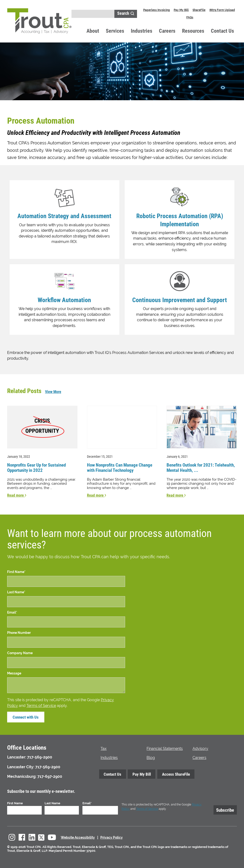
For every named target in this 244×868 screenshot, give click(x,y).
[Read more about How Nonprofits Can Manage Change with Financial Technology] (122, 451)
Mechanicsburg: (22, 776)
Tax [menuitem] (104, 748)
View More (53, 392)
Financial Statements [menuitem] (165, 748)
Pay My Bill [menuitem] (181, 10)
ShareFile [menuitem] (199, 10)
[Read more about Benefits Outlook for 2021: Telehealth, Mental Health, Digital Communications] (202, 451)
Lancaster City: (21, 766)
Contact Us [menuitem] (112, 773)
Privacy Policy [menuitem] (112, 836)
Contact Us (222, 31)
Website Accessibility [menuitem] (78, 836)
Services (115, 31)
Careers (167, 31)
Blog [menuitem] (151, 756)
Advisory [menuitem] (200, 748)
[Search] (93, 14)
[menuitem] (12, 836)
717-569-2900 (40, 756)
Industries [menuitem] (109, 756)
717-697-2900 (50, 776)
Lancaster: (17, 756)
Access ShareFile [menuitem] (173, 773)
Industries (142, 31)
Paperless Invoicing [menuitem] (157, 10)
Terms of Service (41, 704)
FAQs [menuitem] (190, 17)
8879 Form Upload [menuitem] (222, 10)
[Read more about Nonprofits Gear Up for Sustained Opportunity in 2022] (42, 451)
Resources (193, 31)
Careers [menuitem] (199, 756)
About (93, 31)
